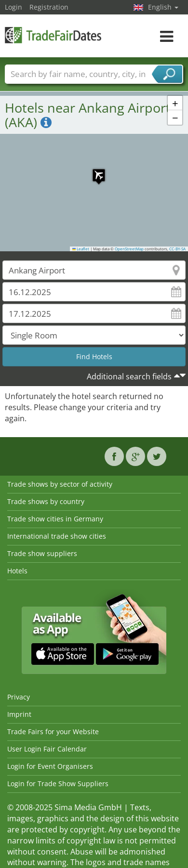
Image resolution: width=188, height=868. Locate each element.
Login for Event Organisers (50, 766)
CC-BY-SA (177, 249)
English (163, 7)
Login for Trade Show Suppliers (58, 784)
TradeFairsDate (53, 35)
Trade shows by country (46, 501)
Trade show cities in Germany (55, 519)
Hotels (17, 571)
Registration (49, 7)
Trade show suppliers (42, 553)
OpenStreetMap (129, 249)
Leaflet (81, 249)
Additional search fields (129, 376)
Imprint (19, 714)
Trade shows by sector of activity (60, 484)
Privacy (19, 697)
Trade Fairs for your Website (53, 732)
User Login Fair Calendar (47, 749)
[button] (94, 170)
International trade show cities (57, 536)
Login (13, 7)
